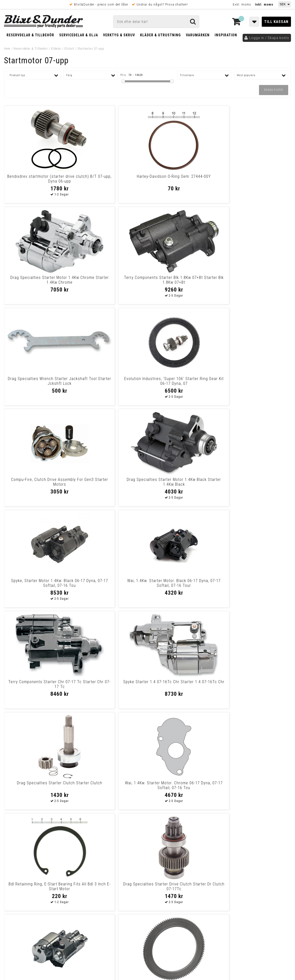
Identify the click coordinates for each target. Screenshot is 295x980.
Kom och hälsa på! (93, 883)
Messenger (148, 858)
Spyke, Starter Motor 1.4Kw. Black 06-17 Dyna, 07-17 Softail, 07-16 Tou (39, 383)
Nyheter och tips (34, 866)
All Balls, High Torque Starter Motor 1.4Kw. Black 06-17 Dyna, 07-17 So (256, 585)
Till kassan (276, 22)
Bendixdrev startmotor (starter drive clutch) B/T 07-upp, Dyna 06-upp (39, 181)
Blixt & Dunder (259, 858)
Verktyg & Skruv (119, 35)
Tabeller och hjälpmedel (34, 853)
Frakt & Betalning (19, 909)
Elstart (69, 49)
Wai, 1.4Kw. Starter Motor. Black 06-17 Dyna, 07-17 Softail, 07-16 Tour (111, 383)
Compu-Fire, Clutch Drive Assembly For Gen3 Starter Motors (184, 282)
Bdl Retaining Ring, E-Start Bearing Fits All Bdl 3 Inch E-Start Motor (184, 484)
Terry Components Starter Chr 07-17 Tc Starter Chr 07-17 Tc (184, 381)
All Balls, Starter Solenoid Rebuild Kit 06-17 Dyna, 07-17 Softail (256, 684)
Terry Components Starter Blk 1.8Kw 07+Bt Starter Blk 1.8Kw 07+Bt (256, 181)
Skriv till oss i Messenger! (212, 854)
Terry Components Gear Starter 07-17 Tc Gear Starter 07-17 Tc (256, 785)
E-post (121, 858)
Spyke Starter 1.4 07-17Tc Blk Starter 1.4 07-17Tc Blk (184, 583)
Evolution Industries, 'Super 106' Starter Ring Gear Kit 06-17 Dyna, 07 (111, 282)
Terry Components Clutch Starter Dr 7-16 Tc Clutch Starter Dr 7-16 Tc (184, 687)
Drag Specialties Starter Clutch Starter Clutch (39, 482)
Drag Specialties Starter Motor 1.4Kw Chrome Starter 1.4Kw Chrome (184, 181)
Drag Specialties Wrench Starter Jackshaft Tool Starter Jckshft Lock (39, 282)
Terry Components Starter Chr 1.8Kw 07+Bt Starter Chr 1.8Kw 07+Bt (184, 788)
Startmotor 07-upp (91, 49)
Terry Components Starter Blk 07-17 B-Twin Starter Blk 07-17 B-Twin (111, 788)
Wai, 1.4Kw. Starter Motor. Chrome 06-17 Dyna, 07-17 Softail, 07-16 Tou (111, 484)
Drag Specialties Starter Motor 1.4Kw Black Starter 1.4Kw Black (256, 280)
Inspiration (226, 35)
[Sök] (156, 22)
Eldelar (56, 49)
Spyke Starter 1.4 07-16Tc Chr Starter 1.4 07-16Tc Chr (256, 381)
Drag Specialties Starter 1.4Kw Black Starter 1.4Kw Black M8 (39, 684)
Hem (7, 49)
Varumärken (198, 35)
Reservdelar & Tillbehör (30, 35)
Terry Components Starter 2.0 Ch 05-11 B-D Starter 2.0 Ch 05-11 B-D (111, 687)
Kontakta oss (258, 864)
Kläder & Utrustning (160, 35)
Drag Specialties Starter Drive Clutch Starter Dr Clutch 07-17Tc (256, 482)
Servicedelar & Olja (79, 35)
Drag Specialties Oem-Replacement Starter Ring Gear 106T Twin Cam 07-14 (111, 585)
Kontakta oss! (92, 851)
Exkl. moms (242, 4)
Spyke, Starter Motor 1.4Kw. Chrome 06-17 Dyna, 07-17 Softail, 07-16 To (39, 585)
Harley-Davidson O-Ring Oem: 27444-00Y (111, 179)
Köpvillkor (13, 915)
